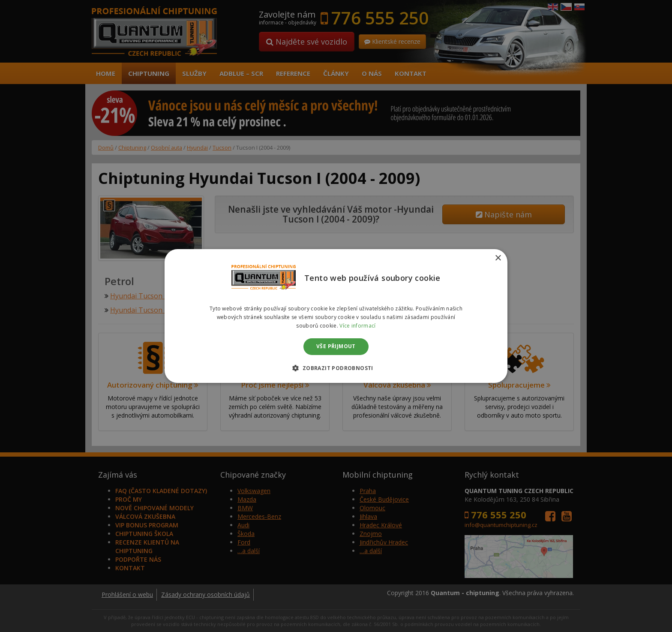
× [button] (498, 258)
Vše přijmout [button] (336, 347)
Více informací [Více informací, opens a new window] (357, 326)
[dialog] (336, 316)
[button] (336, 368)
